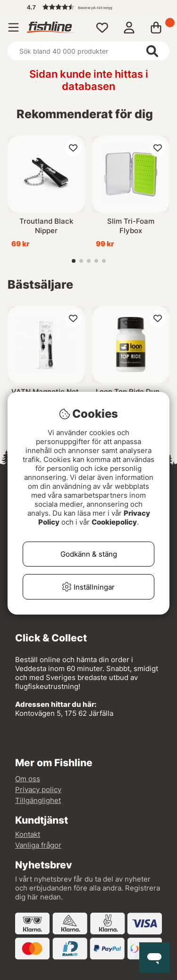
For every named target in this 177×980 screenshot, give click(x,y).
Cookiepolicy (114, 522)
